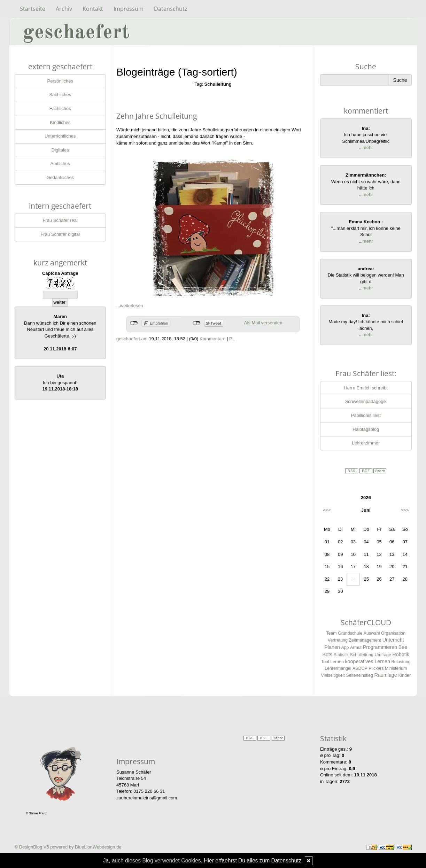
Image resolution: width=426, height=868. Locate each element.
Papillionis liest (366, 415)
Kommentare (212, 339)
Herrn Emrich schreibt (366, 388)
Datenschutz (171, 9)
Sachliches (60, 95)
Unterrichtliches (60, 136)
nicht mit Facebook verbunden (134, 323)
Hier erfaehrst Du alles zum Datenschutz (253, 861)
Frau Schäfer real (60, 220)
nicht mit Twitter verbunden (197, 323)
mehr (368, 148)
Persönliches (60, 81)
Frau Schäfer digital (60, 234)
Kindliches (60, 122)
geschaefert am (132, 339)
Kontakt (93, 9)
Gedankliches (60, 177)
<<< (327, 510)
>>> (405, 510)
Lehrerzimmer (366, 443)
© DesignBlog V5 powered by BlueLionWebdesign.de (68, 847)
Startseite (33, 9)
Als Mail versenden (263, 323)
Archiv (64, 9)
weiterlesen (132, 306)
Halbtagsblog (366, 429)
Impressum (129, 9)
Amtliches (60, 164)
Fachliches (60, 108)
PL (232, 339)
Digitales (60, 150)
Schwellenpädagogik (366, 401)
